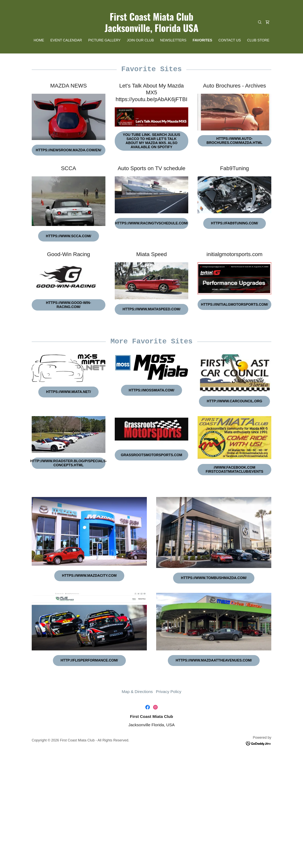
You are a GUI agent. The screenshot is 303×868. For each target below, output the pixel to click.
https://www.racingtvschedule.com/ (152, 223)
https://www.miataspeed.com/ (151, 309)
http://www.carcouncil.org (234, 401)
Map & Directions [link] (137, 692)
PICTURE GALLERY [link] (105, 40)
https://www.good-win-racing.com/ (68, 305)
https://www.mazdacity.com (89, 576)
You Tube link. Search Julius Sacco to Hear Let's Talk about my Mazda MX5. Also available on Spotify (151, 141)
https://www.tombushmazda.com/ (214, 578)
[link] (152, 30)
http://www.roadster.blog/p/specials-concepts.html (69, 463)
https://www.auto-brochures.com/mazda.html (235, 141)
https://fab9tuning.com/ (235, 223)
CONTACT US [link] (230, 40)
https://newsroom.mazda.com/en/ (69, 150)
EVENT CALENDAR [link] (66, 40)
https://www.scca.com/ (69, 236)
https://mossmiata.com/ (151, 390)
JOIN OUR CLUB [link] (140, 40)
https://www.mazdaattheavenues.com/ (214, 660)
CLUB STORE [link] (258, 40)
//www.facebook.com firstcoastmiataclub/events (234, 469)
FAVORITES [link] (202, 40)
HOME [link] (39, 40)
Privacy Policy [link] (169, 692)
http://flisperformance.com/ (89, 660)
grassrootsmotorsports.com (151, 455)
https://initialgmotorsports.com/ (234, 304)
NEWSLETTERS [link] (173, 40)
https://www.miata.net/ (68, 392)
